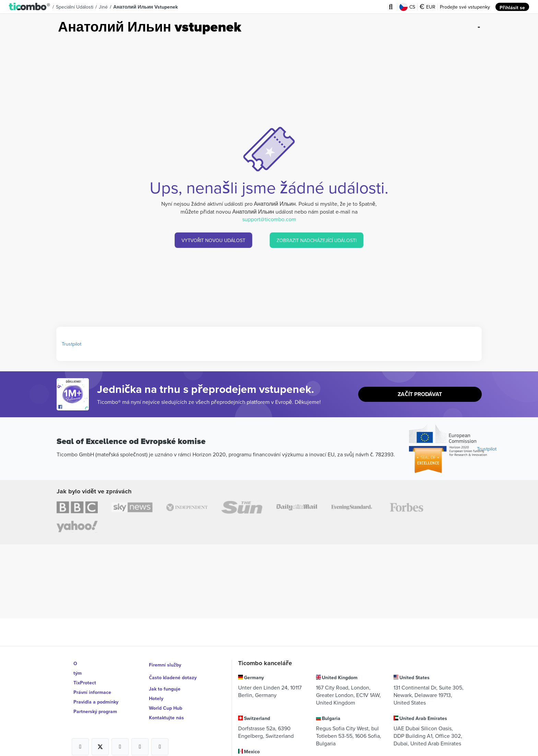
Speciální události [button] (75, 7)
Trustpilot (72, 344)
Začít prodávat (420, 394)
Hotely (156, 692)
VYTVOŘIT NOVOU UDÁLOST (213, 240)
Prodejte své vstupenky (465, 7)
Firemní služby (165, 663)
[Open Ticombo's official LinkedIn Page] (160, 741)
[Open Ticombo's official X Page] (100, 741)
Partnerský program (95, 711)
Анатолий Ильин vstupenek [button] (145, 7)
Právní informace (92, 692)
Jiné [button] (103, 7)
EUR (428, 7)
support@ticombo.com (269, 219)
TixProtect (85, 683)
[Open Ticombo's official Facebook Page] (74, 407)
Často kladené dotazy (173, 673)
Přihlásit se (512, 7)
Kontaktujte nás (166, 711)
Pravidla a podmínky (96, 702)
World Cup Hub (166, 702)
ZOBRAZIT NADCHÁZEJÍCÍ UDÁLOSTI (317, 240)
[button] (30, 7)
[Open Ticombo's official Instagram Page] (120, 741)
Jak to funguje (165, 683)
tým (78, 673)
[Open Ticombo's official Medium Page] (140, 741)
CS (408, 7)
